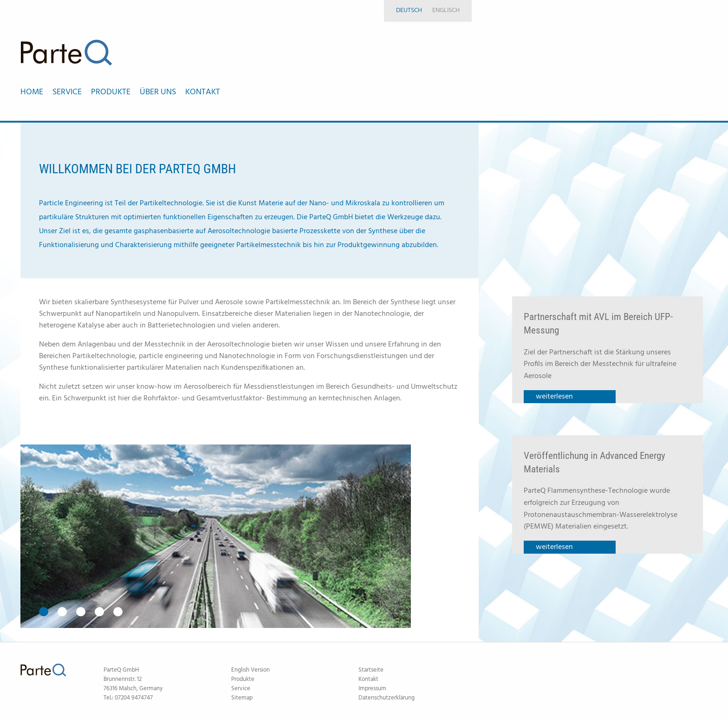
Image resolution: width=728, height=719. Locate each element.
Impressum (372, 689)
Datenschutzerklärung (387, 698)
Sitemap (242, 698)
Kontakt (368, 679)
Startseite (371, 670)
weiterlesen (554, 397)
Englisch (446, 10)
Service (241, 689)
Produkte (243, 679)
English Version (250, 670)
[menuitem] (36, 92)
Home (32, 92)
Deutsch (409, 10)
